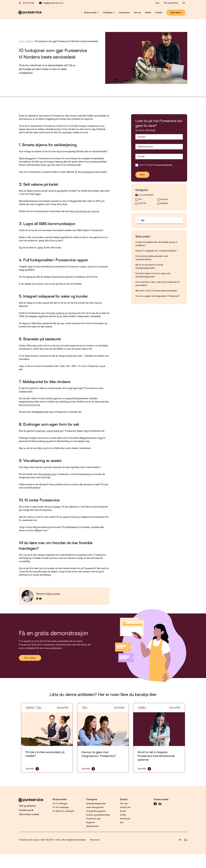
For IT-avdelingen (60, 804)
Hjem (22, 41)
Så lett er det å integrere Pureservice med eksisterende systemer (156, 756)
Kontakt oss (25, 809)
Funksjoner (108, 13)
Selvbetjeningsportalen (96, 804)
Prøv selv (124, 804)
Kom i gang (30, 658)
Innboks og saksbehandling (98, 815)
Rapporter (91, 822)
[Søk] (138, 222)
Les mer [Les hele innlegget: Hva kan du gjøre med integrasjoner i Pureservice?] (86, 769)
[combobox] (159, 221)
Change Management (96, 811)
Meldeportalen (92, 826)
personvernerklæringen (164, 165)
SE (184, 3)
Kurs (122, 822)
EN (180, 840)
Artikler (148, 13)
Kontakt (159, 13)
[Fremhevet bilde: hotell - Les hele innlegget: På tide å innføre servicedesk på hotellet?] (47, 729)
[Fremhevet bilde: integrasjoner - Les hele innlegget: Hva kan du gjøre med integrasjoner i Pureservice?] (103, 729)
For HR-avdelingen (61, 807)
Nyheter (142, 204)
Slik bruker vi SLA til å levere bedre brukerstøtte (156, 292)
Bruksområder (91, 13)
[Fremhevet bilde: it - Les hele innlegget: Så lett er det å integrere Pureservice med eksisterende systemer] (159, 729)
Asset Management (95, 807)
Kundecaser (124, 13)
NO (186, 840)
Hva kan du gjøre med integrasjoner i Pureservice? (157, 297)
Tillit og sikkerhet (171, 3)
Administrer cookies (27, 813)
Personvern (95, 840)
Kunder (123, 811)
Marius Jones (54, 594)
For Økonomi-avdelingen (63, 811)
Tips (140, 200)
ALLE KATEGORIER (146, 195)
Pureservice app (93, 819)
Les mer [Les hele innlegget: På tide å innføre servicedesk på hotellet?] (30, 769)
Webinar (164, 204)
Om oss (137, 13)
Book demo (176, 13)
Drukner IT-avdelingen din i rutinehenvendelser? (156, 252)
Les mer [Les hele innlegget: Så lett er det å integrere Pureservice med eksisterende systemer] (142, 769)
